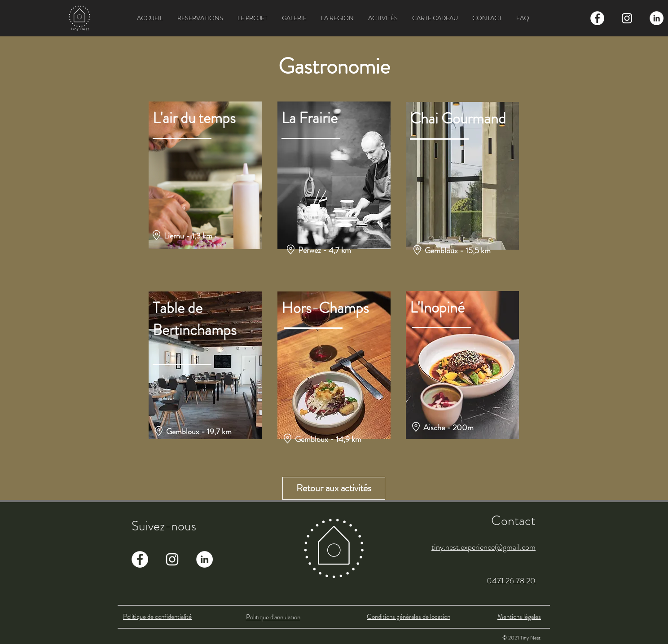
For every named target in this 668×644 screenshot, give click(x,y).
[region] (205, 176)
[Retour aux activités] (334, 488)
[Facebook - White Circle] (597, 18)
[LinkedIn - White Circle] (657, 18)
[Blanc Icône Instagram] (627, 18)
